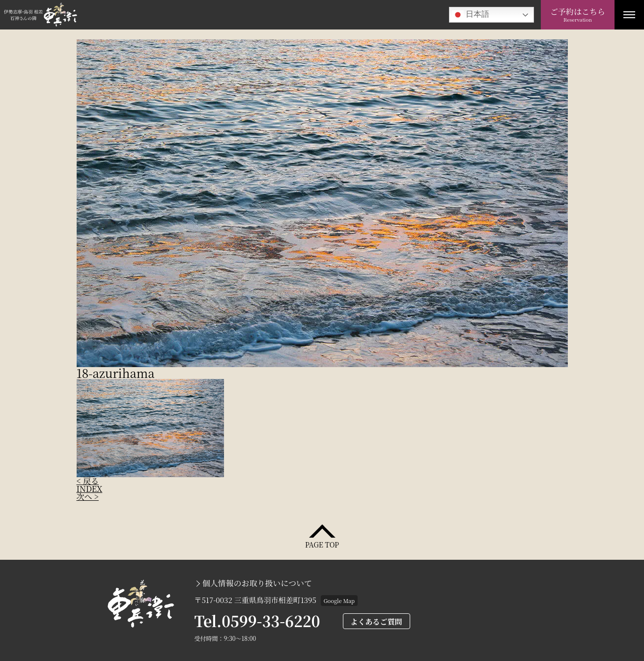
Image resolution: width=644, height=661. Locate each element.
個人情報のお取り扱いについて (257, 583)
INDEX (90, 489)
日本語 (471, 15)
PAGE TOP (322, 544)
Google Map (339, 601)
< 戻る (88, 481)
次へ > (88, 497)
